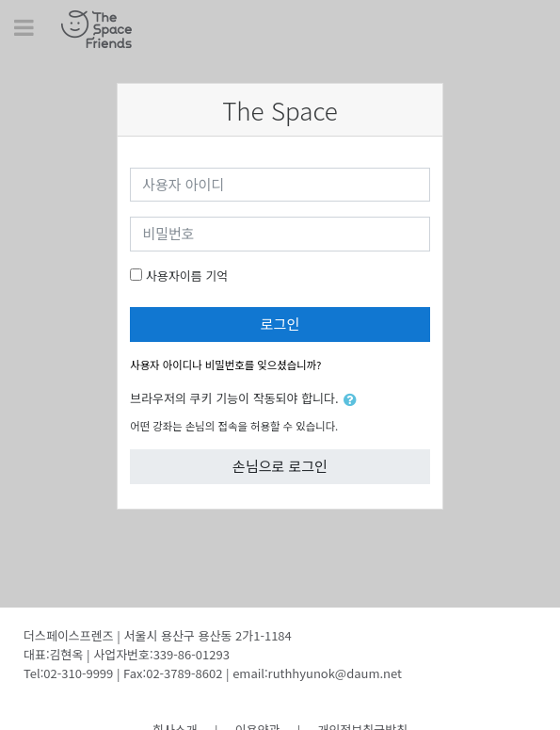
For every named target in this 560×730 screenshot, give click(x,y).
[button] (354, 400)
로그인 (280, 324)
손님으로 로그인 (280, 466)
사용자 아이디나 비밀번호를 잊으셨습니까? (225, 365)
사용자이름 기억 (187, 276)
